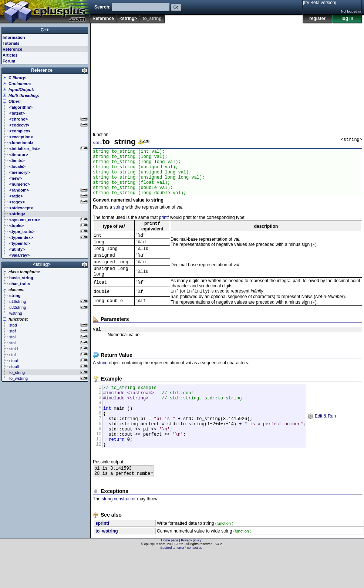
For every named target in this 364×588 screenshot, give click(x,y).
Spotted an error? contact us (181, 582)
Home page (170, 575)
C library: (17, 78)
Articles (10, 55)
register (317, 18)
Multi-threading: (24, 95)
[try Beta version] (320, 3)
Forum (9, 61)
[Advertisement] (220, 75)
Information (14, 37)
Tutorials (11, 43)
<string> (128, 18)
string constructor (119, 534)
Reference (103, 18)
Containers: (20, 84)
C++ (45, 30)
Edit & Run (322, 442)
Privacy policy (191, 575)
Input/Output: (21, 89)
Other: (15, 101)
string (119, 217)
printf (164, 227)
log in (347, 18)
